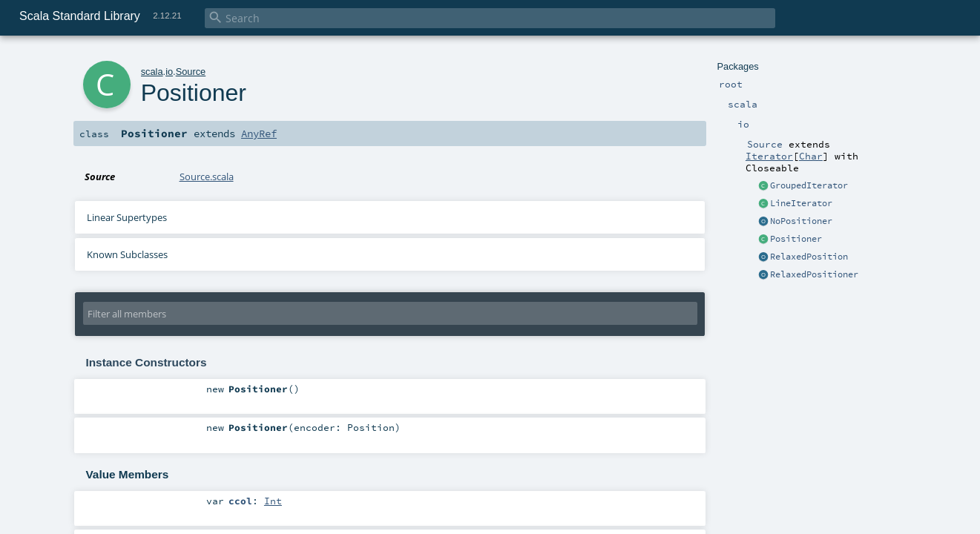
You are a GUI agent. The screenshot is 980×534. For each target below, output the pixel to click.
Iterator (769, 156)
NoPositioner (801, 221)
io (169, 72)
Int (273, 501)
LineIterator (801, 203)
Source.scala (207, 177)
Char (811, 156)
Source (191, 72)
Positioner (796, 239)
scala (152, 72)
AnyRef (259, 133)
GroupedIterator (809, 185)
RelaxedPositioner (814, 274)
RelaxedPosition (809, 257)
